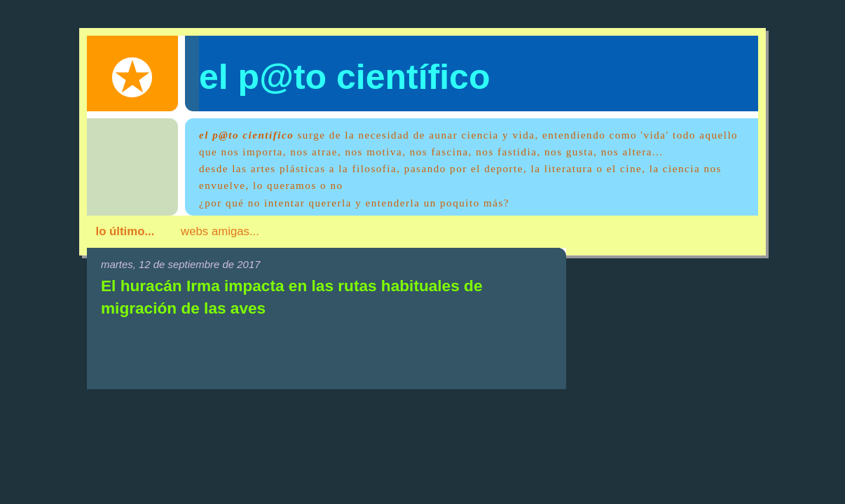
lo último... (125, 231)
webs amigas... (220, 231)
